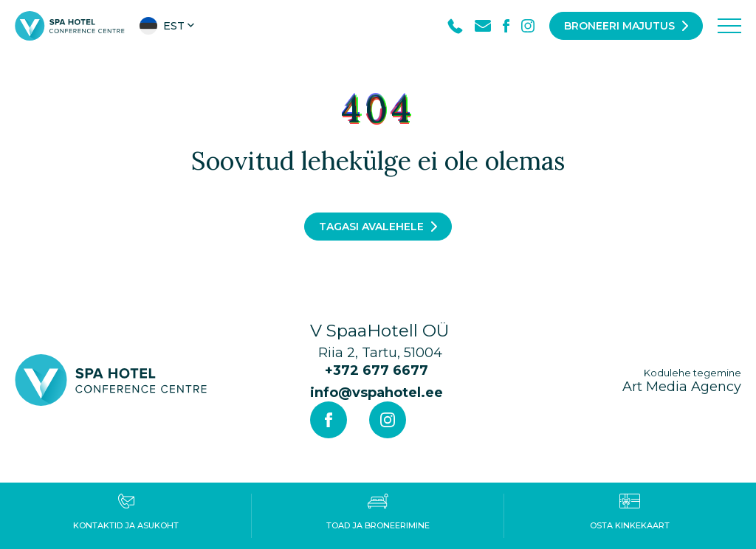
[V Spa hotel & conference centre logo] (70, 25)
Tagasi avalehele (371, 227)
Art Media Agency (682, 380)
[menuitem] (168, 26)
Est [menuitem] (174, 26)
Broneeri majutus (619, 26)
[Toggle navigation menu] (729, 26)
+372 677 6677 (377, 370)
